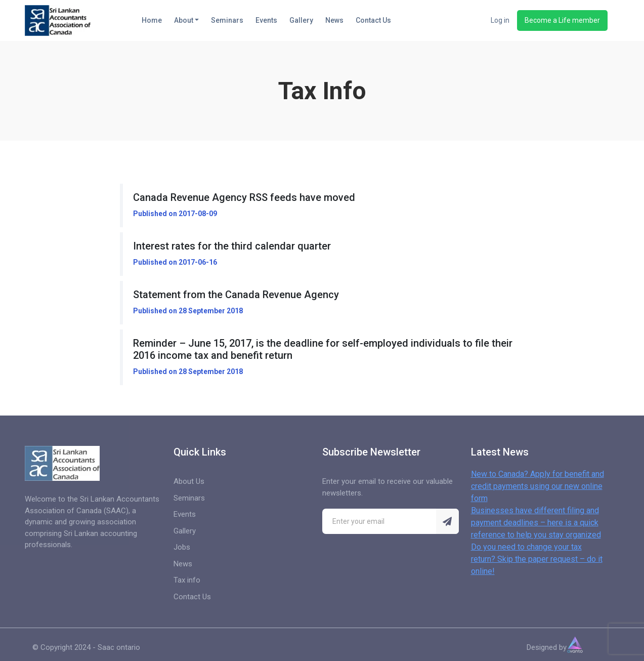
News (334, 20)
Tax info (187, 580)
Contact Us (373, 20)
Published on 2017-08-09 (175, 214)
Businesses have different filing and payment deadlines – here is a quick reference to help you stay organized (536, 523)
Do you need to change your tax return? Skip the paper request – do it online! (537, 559)
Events (266, 20)
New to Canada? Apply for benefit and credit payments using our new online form (538, 486)
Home (152, 20)
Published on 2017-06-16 (175, 262)
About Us (189, 481)
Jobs (182, 547)
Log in (500, 20)
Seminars (227, 20)
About (184, 20)
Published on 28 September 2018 (188, 311)
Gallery (301, 20)
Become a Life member (562, 20)
